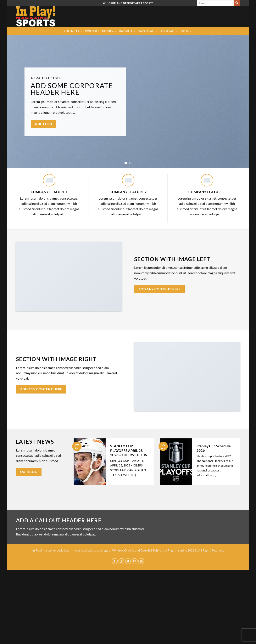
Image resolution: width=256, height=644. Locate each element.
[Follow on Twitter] (128, 561)
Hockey (109, 31)
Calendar (73, 31)
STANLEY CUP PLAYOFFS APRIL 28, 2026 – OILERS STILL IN (129, 451)
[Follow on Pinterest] (141, 561)
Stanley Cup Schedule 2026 (214, 448)
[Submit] (237, 3)
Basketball (148, 31)
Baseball (127, 31)
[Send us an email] (135, 561)
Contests (92, 31)
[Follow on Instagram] (121, 561)
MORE (186, 31)
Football (169, 31)
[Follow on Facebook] (115, 561)
